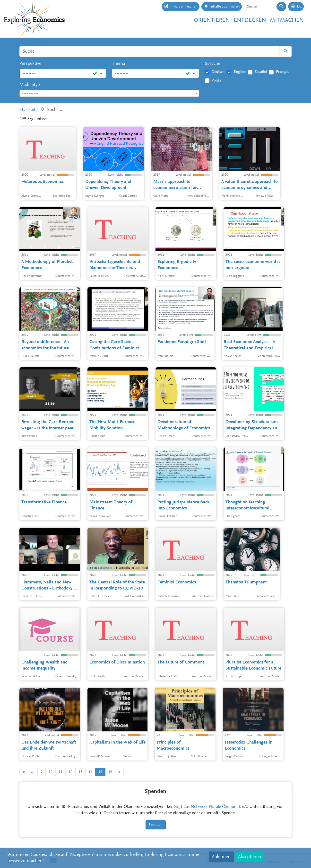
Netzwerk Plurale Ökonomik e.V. (220, 807)
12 (70, 772)
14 (90, 772)
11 (60, 772)
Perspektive (30, 64)
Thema (119, 64)
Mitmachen (287, 20)
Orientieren (212, 20)
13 (80, 772)
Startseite (29, 110)
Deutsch (218, 72)
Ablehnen (221, 857)
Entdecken (250, 20)
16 (110, 772)
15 (100, 772)
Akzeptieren (250, 857)
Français (283, 72)
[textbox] (109, 94)
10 (51, 772)
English (240, 72)
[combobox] (109, 93)
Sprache (212, 64)
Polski (216, 81)
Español (261, 72)
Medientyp (30, 85)
